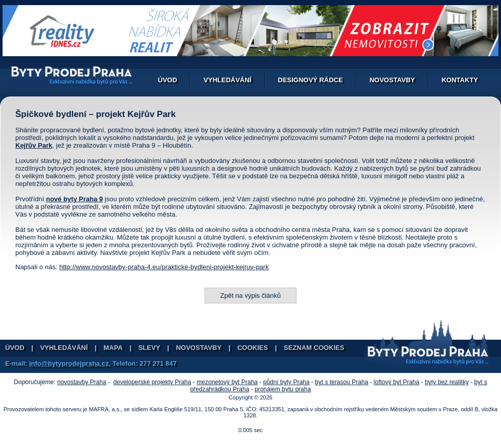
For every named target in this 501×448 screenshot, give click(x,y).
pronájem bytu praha (283, 389)
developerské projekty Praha (152, 382)
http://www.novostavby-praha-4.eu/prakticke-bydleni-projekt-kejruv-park (164, 267)
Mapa (113, 348)
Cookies (253, 348)
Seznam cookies (314, 348)
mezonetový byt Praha (227, 382)
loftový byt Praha (396, 382)
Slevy (150, 348)
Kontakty (460, 80)
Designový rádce (311, 80)
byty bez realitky (447, 382)
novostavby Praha (82, 382)
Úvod (168, 80)
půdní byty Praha (287, 382)
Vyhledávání (227, 80)
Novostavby (392, 80)
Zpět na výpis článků (251, 296)
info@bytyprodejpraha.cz (69, 363)
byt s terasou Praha (341, 382)
